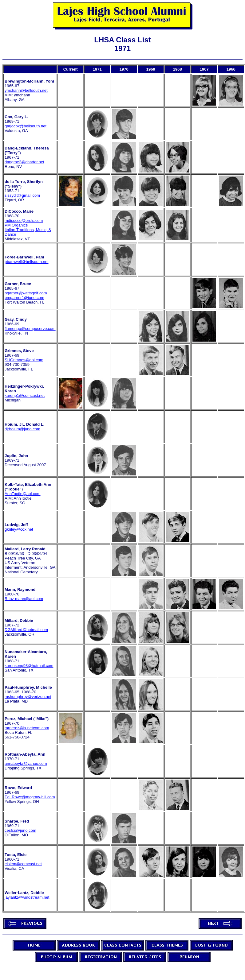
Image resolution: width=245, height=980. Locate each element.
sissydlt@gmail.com (22, 195)
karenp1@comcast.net (25, 395)
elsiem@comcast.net (23, 864)
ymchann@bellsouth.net (26, 90)
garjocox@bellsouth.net (26, 126)
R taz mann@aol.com (24, 599)
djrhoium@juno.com (22, 429)
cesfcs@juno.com (20, 830)
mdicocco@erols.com (24, 221)
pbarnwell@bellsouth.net (27, 262)
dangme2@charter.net (24, 162)
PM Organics (16, 225)
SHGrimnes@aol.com (24, 360)
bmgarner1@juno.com (24, 298)
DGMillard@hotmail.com (26, 630)
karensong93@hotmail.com (29, 666)
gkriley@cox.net (19, 529)
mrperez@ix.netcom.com (27, 728)
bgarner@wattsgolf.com (26, 293)
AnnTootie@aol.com (23, 494)
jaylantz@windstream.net (27, 897)
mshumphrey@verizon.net (28, 697)
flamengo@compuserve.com (30, 329)
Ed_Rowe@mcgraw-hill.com (30, 797)
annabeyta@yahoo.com (26, 763)
